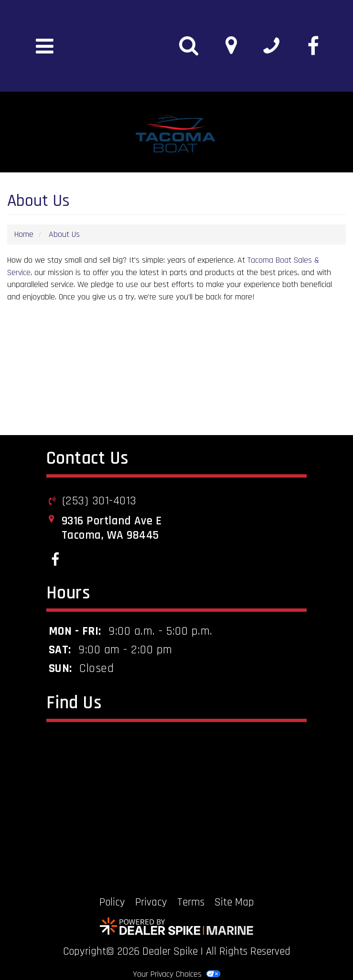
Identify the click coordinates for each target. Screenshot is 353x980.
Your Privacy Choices (176, 974)
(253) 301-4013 (99, 501)
